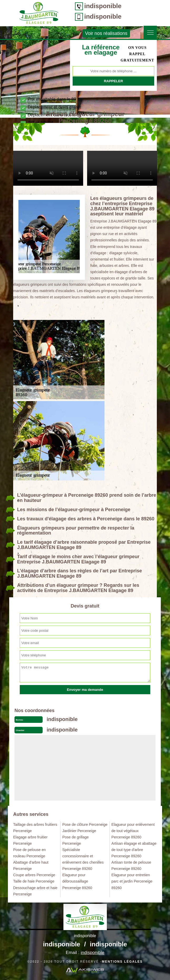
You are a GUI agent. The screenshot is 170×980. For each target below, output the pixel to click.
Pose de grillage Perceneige (76, 840)
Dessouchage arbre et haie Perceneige (35, 891)
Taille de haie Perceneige (34, 881)
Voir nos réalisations (106, 33)
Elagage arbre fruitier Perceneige (30, 840)
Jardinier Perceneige (79, 831)
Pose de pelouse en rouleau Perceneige (29, 853)
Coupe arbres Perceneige (34, 875)
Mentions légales (122, 962)
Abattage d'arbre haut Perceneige (31, 865)
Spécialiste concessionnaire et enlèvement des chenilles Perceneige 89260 (83, 859)
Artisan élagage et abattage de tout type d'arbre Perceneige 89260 (134, 850)
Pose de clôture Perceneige (85, 825)
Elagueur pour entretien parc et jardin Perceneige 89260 (132, 881)
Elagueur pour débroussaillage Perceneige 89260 (77, 881)
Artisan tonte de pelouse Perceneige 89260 (131, 865)
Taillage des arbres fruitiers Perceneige (35, 828)
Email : (85, 953)
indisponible (103, 6)
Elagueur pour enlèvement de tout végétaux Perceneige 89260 (133, 831)
